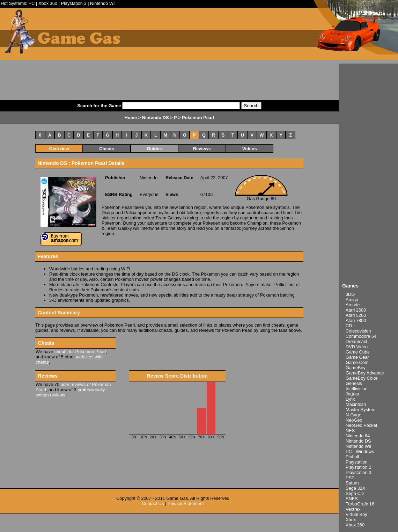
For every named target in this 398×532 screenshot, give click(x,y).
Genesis (354, 383)
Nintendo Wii (103, 3)
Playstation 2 (358, 467)
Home (131, 118)
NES (350, 431)
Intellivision (357, 389)
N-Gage (353, 415)
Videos (250, 149)
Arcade (353, 305)
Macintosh (356, 404)
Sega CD (355, 493)
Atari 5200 (356, 315)
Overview (59, 149)
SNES (352, 499)
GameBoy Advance (365, 373)
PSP (350, 478)
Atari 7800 (356, 320)
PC (32, 3)
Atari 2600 (356, 310)
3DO (350, 294)
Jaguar (352, 394)
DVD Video (357, 347)
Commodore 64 (361, 336)
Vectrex (353, 509)
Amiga (352, 300)
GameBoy (356, 368)
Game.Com (357, 362)
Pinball (352, 457)
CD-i (350, 326)
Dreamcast (356, 341)
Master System (360, 410)
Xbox (351, 520)
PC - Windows (360, 451)
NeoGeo (354, 420)
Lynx (350, 399)
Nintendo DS (358, 441)
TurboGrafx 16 (360, 504)
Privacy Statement (186, 504)
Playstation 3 (73, 3)
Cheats (107, 149)
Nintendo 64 (358, 436)
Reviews (202, 149)
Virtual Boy (356, 514)
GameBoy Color (362, 378)
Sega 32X (355, 488)
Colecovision (358, 331)
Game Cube (358, 352)
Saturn (352, 483)
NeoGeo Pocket (361, 425)
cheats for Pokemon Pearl (80, 352)
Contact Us (153, 504)
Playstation (357, 462)
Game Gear (357, 357)
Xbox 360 (48, 3)
